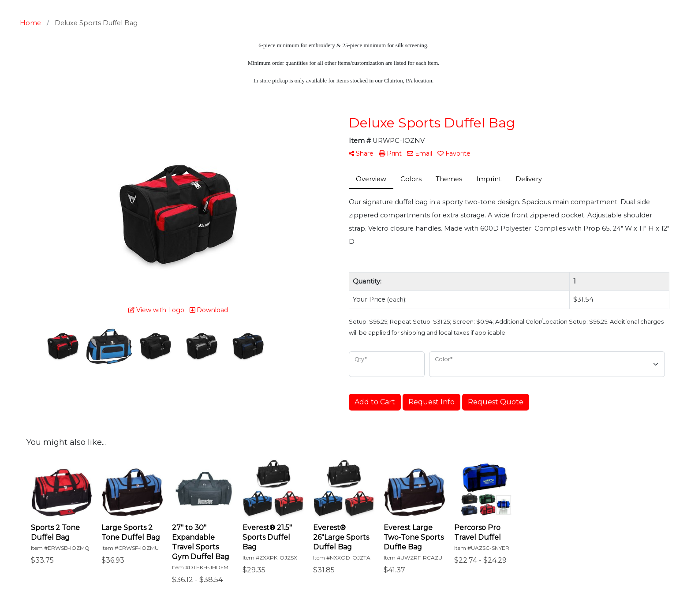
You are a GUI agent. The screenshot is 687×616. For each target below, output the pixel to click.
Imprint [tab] (489, 179)
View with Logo (156, 310)
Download (209, 310)
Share (361, 153)
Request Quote (496, 402)
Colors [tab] (411, 179)
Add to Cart (375, 402)
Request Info (431, 402)
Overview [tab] (371, 179)
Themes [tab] (449, 179)
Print (390, 153)
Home (30, 23)
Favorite (454, 153)
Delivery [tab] (529, 179)
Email (420, 153)
